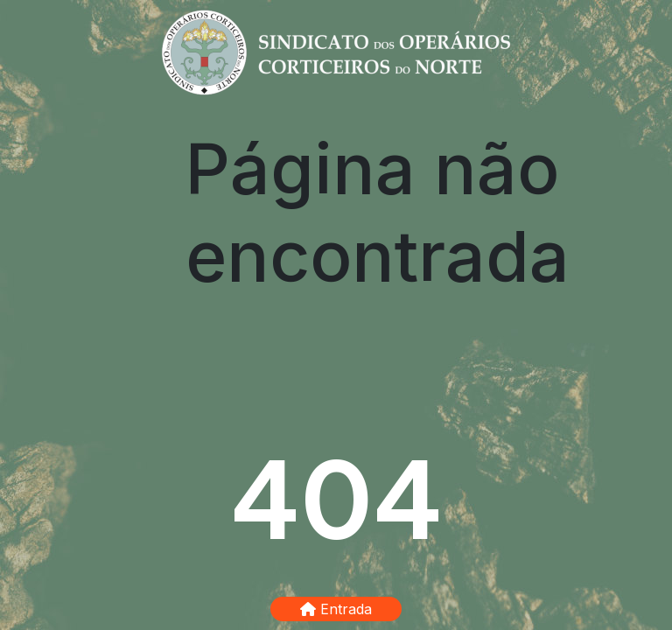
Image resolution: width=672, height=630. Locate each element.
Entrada (336, 609)
